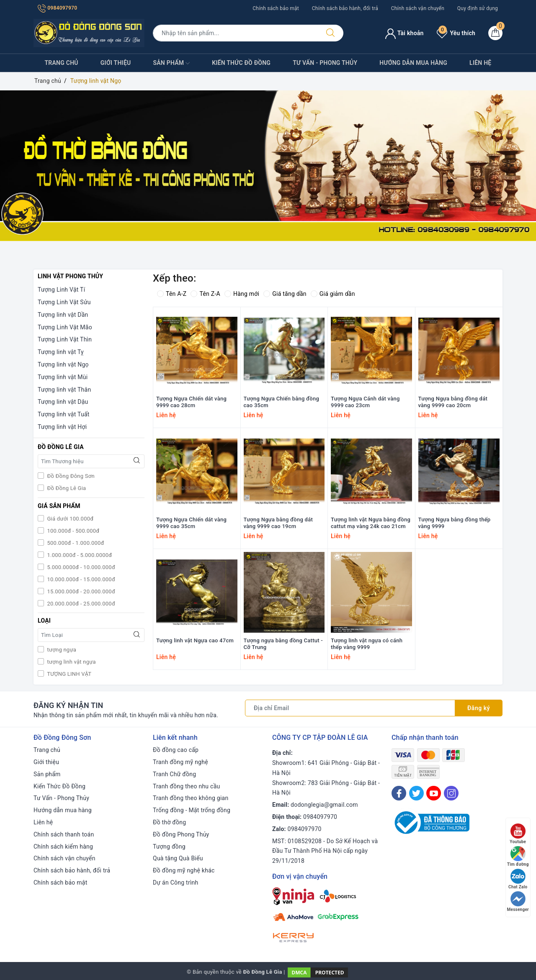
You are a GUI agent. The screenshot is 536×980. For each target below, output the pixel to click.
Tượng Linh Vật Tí (61, 290)
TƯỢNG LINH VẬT (68, 674)
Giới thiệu (116, 63)
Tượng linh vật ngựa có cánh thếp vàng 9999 (367, 644)
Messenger (518, 902)
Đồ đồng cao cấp (176, 750)
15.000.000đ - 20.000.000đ (80, 591)
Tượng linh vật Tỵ (61, 352)
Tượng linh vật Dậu (63, 402)
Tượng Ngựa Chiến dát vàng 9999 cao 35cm (191, 523)
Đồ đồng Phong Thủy (181, 834)
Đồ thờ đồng (169, 822)
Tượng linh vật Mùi (63, 377)
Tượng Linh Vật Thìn (65, 339)
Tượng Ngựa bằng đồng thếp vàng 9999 (455, 523)
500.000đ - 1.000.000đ (75, 543)
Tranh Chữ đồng (174, 774)
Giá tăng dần (285, 294)
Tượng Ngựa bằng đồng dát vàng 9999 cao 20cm (453, 402)
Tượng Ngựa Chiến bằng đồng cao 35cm (282, 402)
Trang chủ (62, 63)
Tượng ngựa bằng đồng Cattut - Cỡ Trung (283, 644)
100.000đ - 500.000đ (72, 531)
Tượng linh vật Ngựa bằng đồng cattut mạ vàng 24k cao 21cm (371, 523)
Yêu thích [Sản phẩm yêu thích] (456, 33)
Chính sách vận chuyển (418, 8)
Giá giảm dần (333, 294)
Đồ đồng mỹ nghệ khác (184, 870)
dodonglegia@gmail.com (324, 805)
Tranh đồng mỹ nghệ (180, 762)
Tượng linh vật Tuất (64, 414)
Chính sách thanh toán (64, 834)
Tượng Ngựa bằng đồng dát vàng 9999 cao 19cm (278, 523)
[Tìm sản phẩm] (235, 33)
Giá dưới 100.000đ (70, 519)
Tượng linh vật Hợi (62, 427)
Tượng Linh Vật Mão (65, 327)
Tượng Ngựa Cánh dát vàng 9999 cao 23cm (365, 402)
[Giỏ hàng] (495, 33)
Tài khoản (404, 33)
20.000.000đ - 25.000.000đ (80, 604)
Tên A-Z (172, 294)
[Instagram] (451, 793)
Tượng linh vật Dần (63, 315)
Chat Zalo (518, 879)
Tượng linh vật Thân (64, 390)
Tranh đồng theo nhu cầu (186, 786)
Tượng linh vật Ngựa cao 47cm (195, 640)
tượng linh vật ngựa (71, 662)
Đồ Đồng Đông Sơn (70, 476)
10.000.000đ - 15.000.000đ (80, 579)
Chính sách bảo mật (276, 8)
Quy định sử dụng (478, 8)
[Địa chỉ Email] (350, 708)
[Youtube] (434, 793)
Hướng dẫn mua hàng (413, 63)
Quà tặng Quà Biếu (178, 858)
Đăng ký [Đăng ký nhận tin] (479, 708)
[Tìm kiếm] (330, 33)
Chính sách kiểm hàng (63, 847)
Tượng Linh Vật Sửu (64, 302)
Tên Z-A (205, 294)
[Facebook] (399, 793)
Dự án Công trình (176, 883)
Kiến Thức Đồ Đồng (241, 63)
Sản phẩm (171, 63)
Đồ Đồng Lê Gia (66, 488)
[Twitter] (416, 793)
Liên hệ (480, 63)
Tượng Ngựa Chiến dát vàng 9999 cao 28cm (191, 402)
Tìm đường (518, 856)
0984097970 (57, 8)
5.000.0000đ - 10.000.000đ (80, 567)
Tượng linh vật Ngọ (63, 364)
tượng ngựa (61, 650)
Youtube (518, 834)
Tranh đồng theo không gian (191, 798)
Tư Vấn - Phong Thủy (325, 63)
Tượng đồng (169, 847)
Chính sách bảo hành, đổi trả (345, 8)
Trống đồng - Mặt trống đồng (192, 810)
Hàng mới (242, 294)
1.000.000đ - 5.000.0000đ (79, 555)
